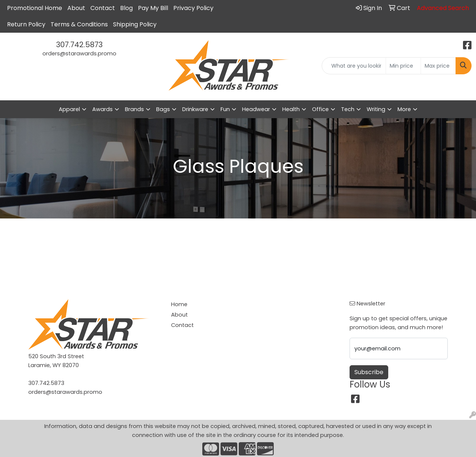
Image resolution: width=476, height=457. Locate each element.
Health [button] (291, 109)
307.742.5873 (79, 45)
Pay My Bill (153, 8)
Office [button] (320, 109)
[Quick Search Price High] (438, 66)
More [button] (404, 109)
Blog (126, 8)
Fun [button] (225, 109)
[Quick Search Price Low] (403, 66)
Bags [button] (163, 109)
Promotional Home (35, 8)
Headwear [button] (256, 109)
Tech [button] (348, 109)
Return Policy (26, 24)
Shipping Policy (135, 24)
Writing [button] (376, 109)
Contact (103, 8)
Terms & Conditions (79, 24)
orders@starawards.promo (79, 54)
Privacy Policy (193, 8)
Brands (134, 109)
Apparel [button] (69, 109)
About (76, 8)
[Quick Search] (354, 66)
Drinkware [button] (195, 109)
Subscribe (369, 372)
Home (179, 304)
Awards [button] (102, 109)
